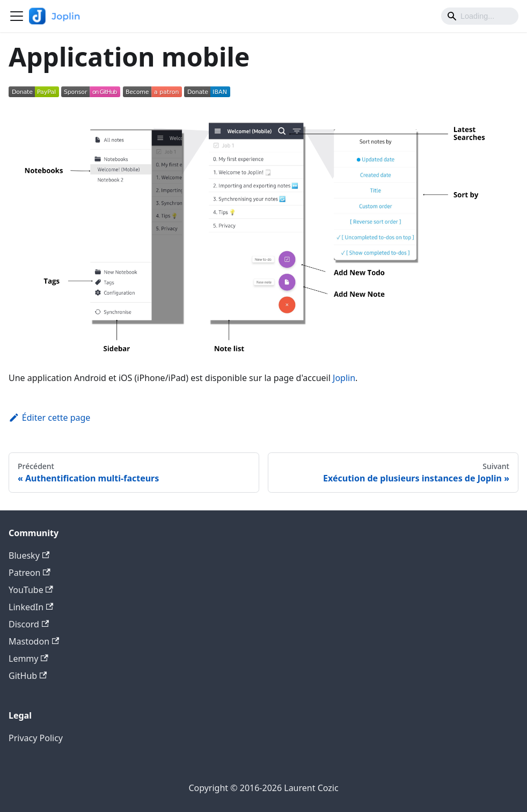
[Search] (480, 16)
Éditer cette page (49, 418)
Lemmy (28, 659)
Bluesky (29, 555)
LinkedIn (31, 607)
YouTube (31, 590)
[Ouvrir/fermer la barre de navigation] (17, 16)
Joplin (344, 378)
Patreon (30, 573)
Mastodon (34, 641)
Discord (29, 624)
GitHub (28, 676)
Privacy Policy (36, 738)
